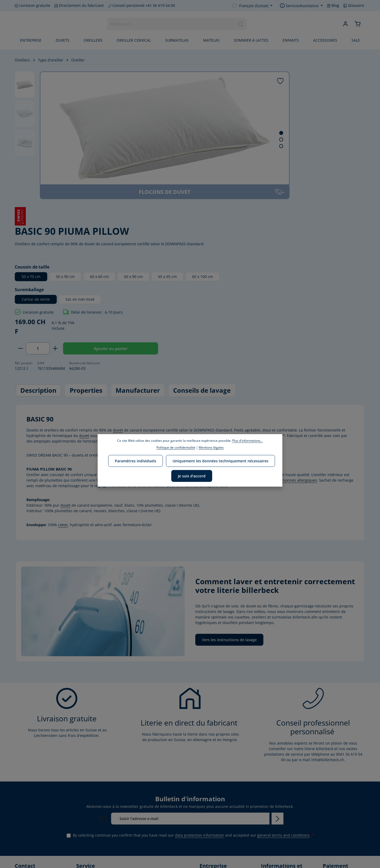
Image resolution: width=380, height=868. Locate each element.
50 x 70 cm (242, 147)
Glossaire (354, 5)
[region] (115, 135)
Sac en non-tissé (291, 180)
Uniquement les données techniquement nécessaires (220, 460)
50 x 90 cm (276, 147)
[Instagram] (37, 847)
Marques (207, 772)
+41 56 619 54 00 (35, 782)
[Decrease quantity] (231, 229)
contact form (45, 814)
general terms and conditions (283, 719)
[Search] (241, 25)
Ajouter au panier (319, 229)
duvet (118, 313)
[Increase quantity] (266, 229)
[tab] (38, 274)
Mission (206, 780)
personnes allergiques (297, 364)
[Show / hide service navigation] (301, 6)
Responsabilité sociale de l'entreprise (219, 808)
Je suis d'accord (192, 474)
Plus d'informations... (248, 441)
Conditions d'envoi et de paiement (280, 782)
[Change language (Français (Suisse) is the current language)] (253, 6)
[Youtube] (28, 847)
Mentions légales (276, 819)
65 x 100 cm (276, 157)
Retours (268, 827)
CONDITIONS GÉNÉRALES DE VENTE (280, 807)
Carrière (207, 820)
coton (63, 408)
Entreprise (209, 763)
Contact (268, 770)
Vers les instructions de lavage (229, 523)
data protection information (199, 719)
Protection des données (282, 795)
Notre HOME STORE (217, 837)
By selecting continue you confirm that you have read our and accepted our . (193, 719)
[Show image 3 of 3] (206, 146)
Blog (333, 5)
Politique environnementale (216, 792)
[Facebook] (19, 847)
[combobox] (171, 25)
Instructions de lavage (281, 836)
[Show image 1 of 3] (206, 133)
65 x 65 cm (241, 157)
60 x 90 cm (344, 147)
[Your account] (345, 25)
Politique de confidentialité (176, 447)
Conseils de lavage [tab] (202, 274)
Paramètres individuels (136, 460)
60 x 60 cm (310, 147)
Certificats (208, 829)
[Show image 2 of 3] (206, 140)
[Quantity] (248, 229)
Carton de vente (246, 180)
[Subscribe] (277, 702)
